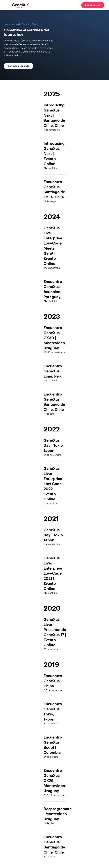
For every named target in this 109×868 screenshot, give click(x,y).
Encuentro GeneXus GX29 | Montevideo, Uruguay (55, 780)
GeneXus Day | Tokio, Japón (54, 535)
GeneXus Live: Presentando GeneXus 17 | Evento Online (55, 632)
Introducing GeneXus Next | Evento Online (54, 153)
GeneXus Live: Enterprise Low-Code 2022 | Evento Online (53, 484)
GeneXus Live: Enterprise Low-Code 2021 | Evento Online (53, 573)
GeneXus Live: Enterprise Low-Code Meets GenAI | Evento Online (53, 246)
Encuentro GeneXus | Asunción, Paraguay (53, 289)
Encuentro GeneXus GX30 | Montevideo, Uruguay (55, 338)
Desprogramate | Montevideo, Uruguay (58, 814)
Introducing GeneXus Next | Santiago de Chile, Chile (54, 115)
